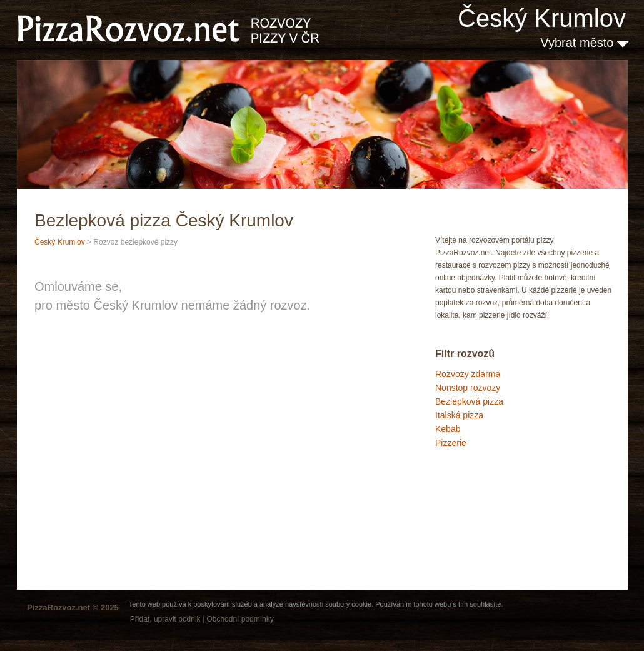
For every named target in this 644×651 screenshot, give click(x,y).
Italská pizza (459, 415)
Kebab (448, 429)
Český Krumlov (542, 18)
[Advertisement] (498, 503)
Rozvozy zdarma (468, 374)
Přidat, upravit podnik (165, 619)
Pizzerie (451, 443)
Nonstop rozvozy (468, 388)
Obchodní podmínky (240, 619)
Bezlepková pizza (469, 401)
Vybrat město (584, 43)
